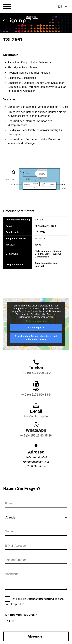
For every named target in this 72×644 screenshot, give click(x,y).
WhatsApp (36, 430)
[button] (62, 6)
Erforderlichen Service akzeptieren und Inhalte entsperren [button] (36, 338)
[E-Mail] (36, 406)
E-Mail (36, 411)
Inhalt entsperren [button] (36, 328)
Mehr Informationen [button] (36, 321)
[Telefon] (36, 362)
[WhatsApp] (36, 425)
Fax (36, 389)
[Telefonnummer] (36, 560)
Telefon (36, 367)
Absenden (36, 636)
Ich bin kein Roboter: (21, 615)
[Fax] (36, 384)
